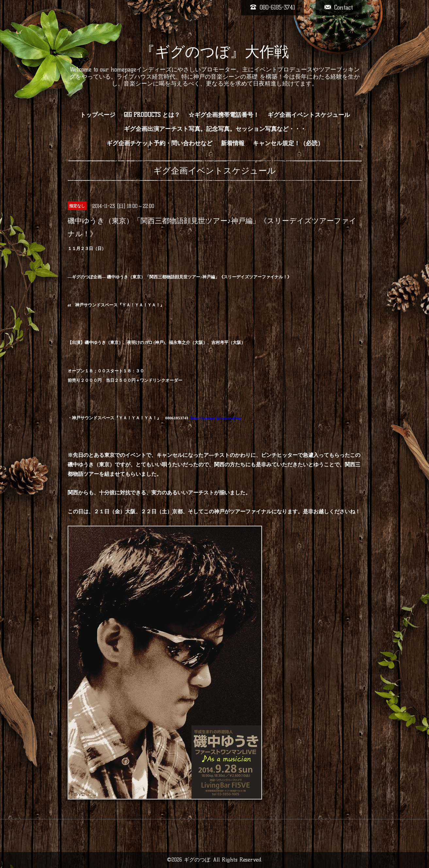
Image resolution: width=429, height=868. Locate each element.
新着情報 (233, 143)
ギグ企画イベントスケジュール (309, 115)
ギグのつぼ (197, 860)
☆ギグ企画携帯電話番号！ (224, 115)
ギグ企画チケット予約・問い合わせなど (159, 143)
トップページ (98, 115)
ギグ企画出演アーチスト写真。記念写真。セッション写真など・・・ (215, 129)
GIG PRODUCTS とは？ (152, 115)
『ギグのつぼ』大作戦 (214, 52)
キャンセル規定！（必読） (288, 143)
